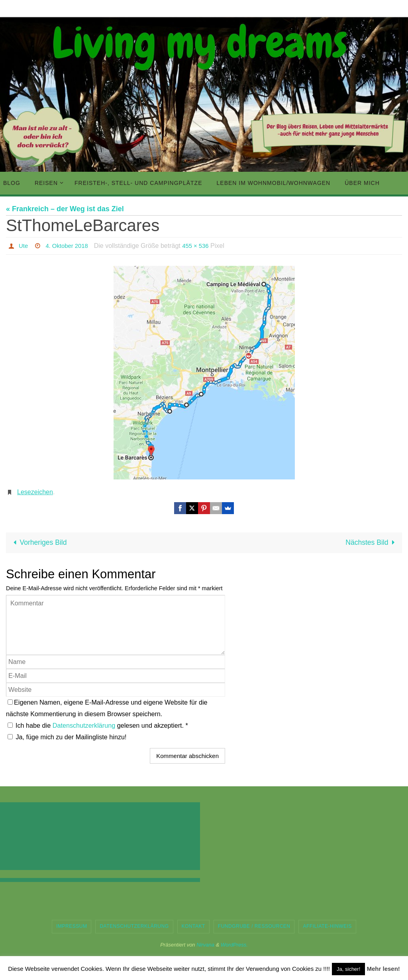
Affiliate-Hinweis (327, 927)
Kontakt (193, 927)
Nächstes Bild (371, 543)
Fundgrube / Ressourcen (254, 927)
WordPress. (234, 945)
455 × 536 (200, 246)
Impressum (72, 927)
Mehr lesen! (383, 969)
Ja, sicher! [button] (348, 969)
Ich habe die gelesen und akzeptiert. (98, 726)
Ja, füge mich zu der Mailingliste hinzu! (67, 737)
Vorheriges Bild (39, 543)
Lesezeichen (35, 492)
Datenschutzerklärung (85, 726)
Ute (24, 246)
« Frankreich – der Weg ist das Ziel (65, 209)
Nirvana (205, 945)
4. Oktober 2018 (69, 246)
